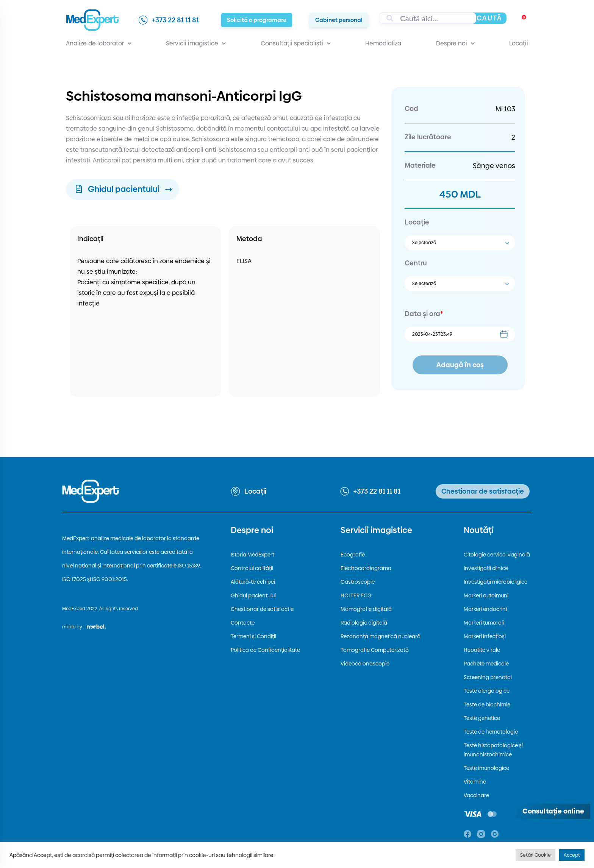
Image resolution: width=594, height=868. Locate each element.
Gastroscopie (358, 582)
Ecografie (353, 555)
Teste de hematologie (491, 732)
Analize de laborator (99, 44)
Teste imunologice (486, 768)
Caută (489, 18)
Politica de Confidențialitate (265, 650)
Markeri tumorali (484, 623)
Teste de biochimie (487, 704)
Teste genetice (482, 718)
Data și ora (424, 314)
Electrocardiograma (366, 568)
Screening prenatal (488, 677)
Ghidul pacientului (253, 595)
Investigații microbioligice (496, 582)
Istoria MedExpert (252, 555)
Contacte (243, 623)
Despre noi (455, 44)
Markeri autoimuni (486, 595)
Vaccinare (476, 795)
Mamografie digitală (366, 609)
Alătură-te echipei (253, 582)
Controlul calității (252, 568)
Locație (417, 222)
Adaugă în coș (460, 365)
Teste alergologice (487, 691)
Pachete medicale (486, 664)
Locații (519, 43)
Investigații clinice (486, 568)
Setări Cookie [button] (535, 855)
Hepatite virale (482, 650)
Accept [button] (572, 855)
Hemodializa (383, 43)
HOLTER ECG (356, 595)
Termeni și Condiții (253, 636)
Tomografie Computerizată (375, 650)
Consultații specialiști (296, 44)
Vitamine (475, 782)
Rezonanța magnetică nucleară (381, 636)
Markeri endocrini (485, 609)
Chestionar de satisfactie (262, 609)
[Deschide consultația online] (553, 811)
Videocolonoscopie (365, 664)
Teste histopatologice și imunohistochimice (493, 750)
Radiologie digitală (364, 623)
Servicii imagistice (196, 44)
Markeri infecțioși (485, 636)
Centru (416, 263)
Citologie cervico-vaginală (497, 555)
